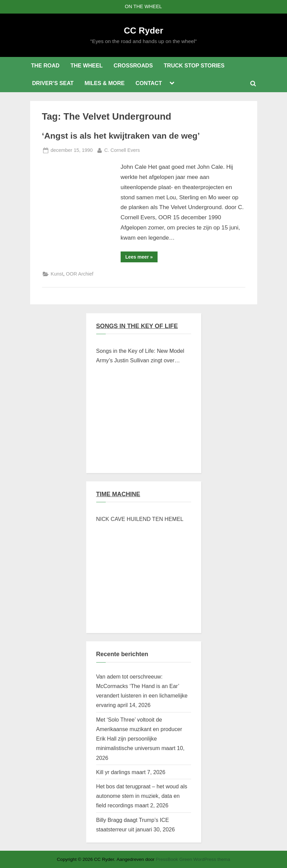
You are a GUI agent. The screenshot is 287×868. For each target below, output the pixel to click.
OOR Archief (79, 274)
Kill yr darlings (113, 772)
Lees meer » (141, 258)
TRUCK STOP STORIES (194, 65)
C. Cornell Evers (122, 149)
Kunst (57, 274)
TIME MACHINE (118, 494)
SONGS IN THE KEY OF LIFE (137, 326)
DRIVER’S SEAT (53, 83)
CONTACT (149, 83)
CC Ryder (143, 31)
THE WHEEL (87, 65)
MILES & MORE (104, 83)
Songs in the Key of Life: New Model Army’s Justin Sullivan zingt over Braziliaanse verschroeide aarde (140, 357)
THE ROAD (45, 65)
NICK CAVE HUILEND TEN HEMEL (140, 519)
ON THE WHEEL (143, 6)
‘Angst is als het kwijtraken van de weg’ (121, 136)
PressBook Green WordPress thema (193, 859)
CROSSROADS (133, 65)
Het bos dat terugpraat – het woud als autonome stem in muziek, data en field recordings (142, 796)
